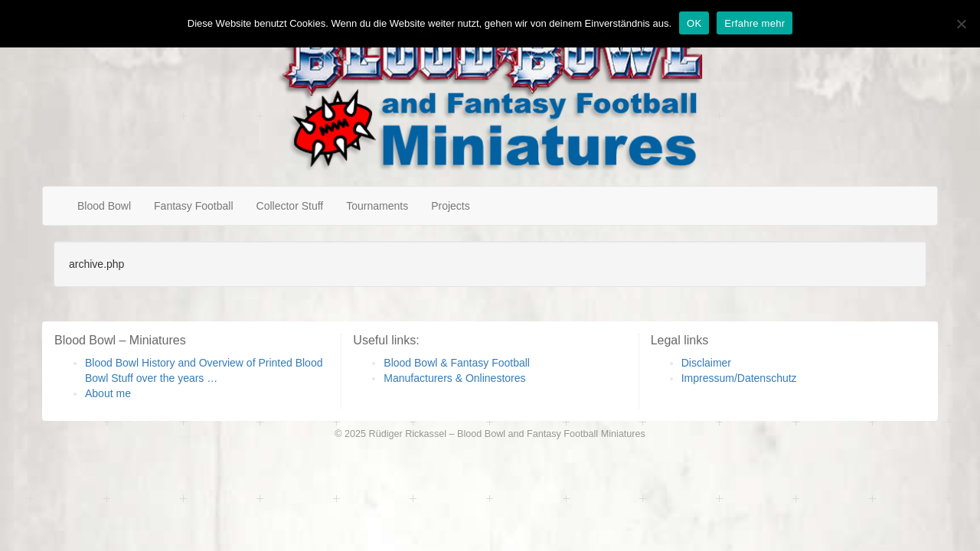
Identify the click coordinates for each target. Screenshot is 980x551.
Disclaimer (706, 363)
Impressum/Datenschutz (739, 378)
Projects (451, 206)
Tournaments (377, 206)
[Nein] (961, 24)
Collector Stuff (290, 206)
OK (694, 23)
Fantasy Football (194, 206)
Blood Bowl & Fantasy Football (457, 363)
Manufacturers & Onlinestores (454, 378)
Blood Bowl (104, 206)
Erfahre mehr (755, 23)
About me (108, 393)
